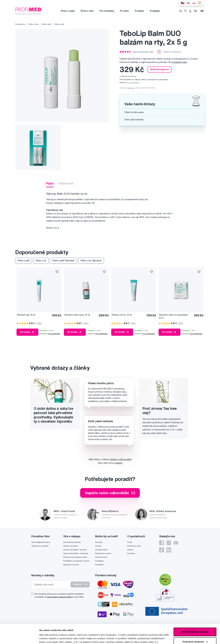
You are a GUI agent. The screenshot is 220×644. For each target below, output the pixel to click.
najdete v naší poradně (121, 459)
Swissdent (100, 565)
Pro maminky (107, 11)
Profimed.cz (20, 24)
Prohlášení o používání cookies (76, 561)
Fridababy (99, 561)
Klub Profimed (101, 557)
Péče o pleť (46, 24)
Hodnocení (66, 183)
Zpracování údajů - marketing (76, 553)
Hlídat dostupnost (159, 69)
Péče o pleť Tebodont (63, 261)
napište (119, 463)
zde (142, 630)
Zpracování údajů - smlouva (75, 550)
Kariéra (130, 550)
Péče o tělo (87, 11)
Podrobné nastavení (50, 638)
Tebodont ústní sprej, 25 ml (77, 315)
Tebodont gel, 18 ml (26, 315)
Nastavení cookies (71, 565)
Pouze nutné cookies (195, 632)
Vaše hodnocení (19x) (143, 52)
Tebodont (131, 88)
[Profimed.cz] (29, 11)
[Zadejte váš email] (52, 585)
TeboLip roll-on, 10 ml (121, 315)
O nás (130, 542)
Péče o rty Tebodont (91, 261)
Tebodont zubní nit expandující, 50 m (173, 316)
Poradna (139, 11)
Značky (98, 546)
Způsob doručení (71, 546)
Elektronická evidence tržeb (75, 557)
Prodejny (155, 11)
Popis (50, 183)
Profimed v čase (134, 546)
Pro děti (124, 11)
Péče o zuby (68, 11)
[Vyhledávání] (181, 11)
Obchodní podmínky (72, 542)
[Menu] (202, 11)
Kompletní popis (179, 62)
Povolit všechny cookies (195, 613)
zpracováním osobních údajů (59, 597)
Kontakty (131, 553)
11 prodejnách (133, 82)
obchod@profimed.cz (41, 542)
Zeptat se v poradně (40, 546)
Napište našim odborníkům (110, 493)
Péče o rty (41, 261)
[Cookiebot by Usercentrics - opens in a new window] (19, 638)
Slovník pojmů (101, 550)
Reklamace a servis (103, 553)
